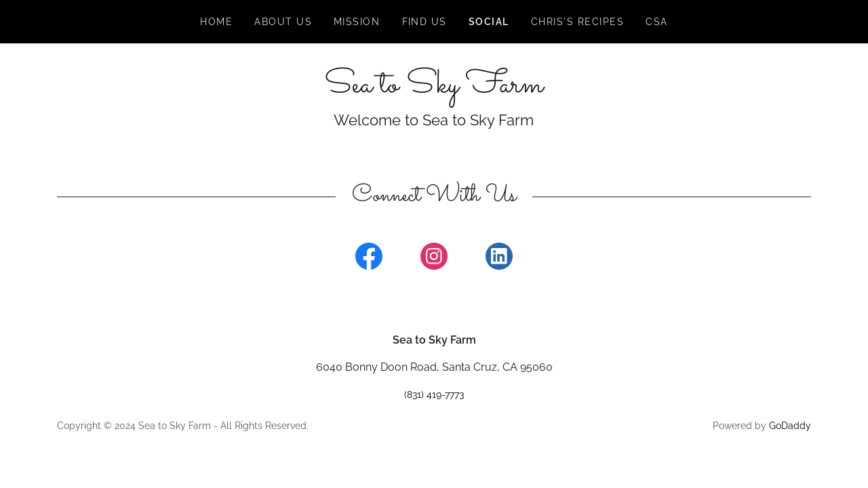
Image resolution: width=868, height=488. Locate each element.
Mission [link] (357, 22)
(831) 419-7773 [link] (434, 394)
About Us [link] (283, 22)
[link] (434, 88)
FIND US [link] (425, 22)
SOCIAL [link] (489, 22)
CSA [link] (657, 22)
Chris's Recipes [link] (577, 22)
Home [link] (216, 22)
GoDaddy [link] (790, 426)
